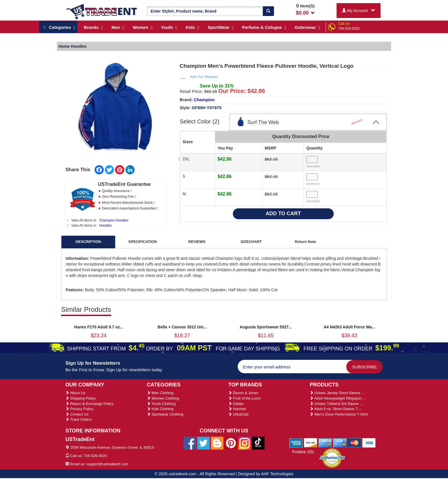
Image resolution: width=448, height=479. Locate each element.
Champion (204, 100)
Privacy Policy (79, 409)
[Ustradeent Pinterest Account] (231, 443)
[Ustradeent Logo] (102, 11)
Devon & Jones (243, 393)
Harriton (237, 409)
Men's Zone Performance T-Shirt (339, 414)
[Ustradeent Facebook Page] (190, 443)
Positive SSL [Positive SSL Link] (303, 452)
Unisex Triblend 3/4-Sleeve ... (336, 404)
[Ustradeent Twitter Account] (203, 443)
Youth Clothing (161, 404)
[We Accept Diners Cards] (325, 442)
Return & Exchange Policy (89, 404)
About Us (75, 393)
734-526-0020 (349, 29)
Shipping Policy (81, 398)
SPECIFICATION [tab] (142, 242)
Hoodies (105, 225)
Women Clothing (163, 398)
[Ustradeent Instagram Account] (245, 443)
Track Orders (79, 419)
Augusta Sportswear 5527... (266, 327)
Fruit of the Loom (245, 398)
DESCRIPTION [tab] (88, 242)
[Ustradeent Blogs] (217, 443)
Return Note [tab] (305, 242)
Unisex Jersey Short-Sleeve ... (337, 393)
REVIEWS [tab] (197, 242)
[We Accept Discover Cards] (311, 442)
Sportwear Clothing (165, 414)
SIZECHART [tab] (251, 242)
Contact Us (77, 414)
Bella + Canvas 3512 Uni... (182, 327)
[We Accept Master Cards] (354, 442)
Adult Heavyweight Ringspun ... (338, 398)
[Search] (268, 11)
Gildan (236, 404)
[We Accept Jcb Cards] (340, 442)
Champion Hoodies (114, 220)
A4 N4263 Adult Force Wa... (349, 327)
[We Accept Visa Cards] (369, 442)
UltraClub (238, 414)
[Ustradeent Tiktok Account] (258, 443)
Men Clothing (160, 393)
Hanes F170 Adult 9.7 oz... (99, 327)
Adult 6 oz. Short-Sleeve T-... (336, 409)
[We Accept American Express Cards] (296, 442)
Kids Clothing (160, 409)
